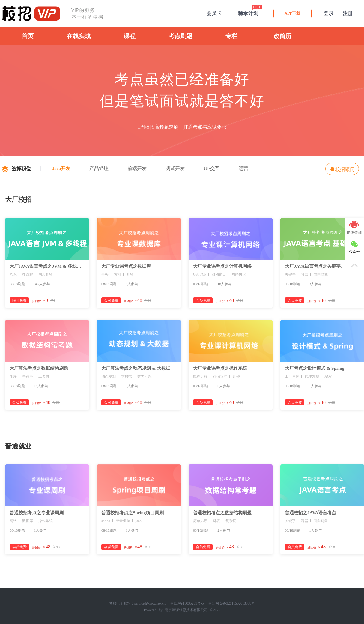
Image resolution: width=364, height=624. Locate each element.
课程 (130, 36)
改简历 (282, 36)
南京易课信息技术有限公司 (186, 610)
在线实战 (79, 36)
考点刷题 (181, 36)
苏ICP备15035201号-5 (187, 603)
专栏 (231, 36)
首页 (28, 36)
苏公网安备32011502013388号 (231, 603)
